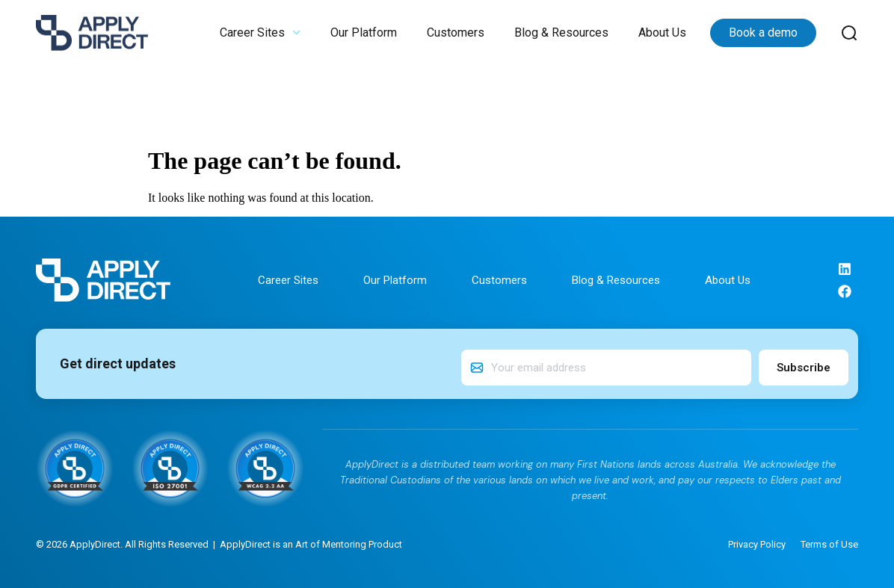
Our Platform (364, 33)
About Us (662, 33)
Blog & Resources (561, 33)
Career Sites (260, 33)
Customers (456, 33)
